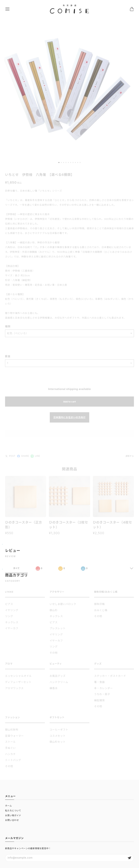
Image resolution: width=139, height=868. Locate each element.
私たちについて (13, 811)
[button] (59, 164)
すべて (16, 570)
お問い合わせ (12, 820)
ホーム (9, 806)
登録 (129, 858)
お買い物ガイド (13, 815)
